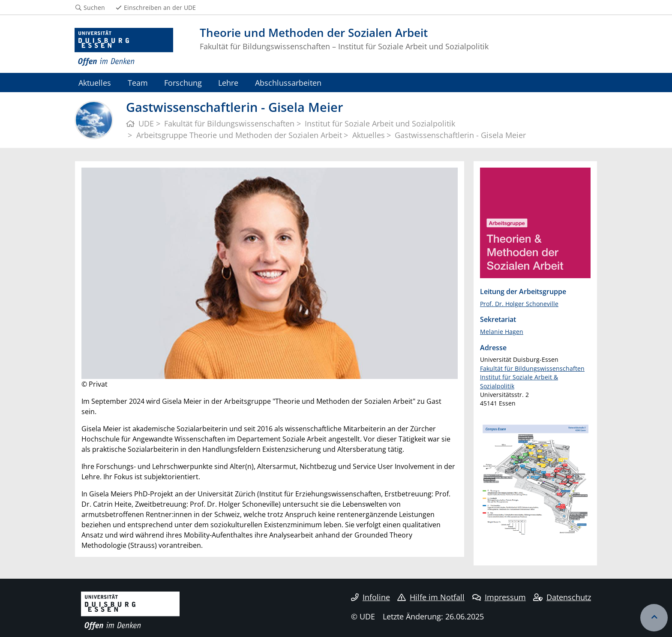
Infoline (370, 597)
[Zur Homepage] (124, 47)
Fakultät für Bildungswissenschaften (532, 368)
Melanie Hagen (502, 332)
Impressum (499, 597)
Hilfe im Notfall (431, 597)
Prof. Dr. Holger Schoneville (519, 304)
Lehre (228, 83)
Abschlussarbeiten (288, 83)
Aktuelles (95, 83)
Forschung (183, 83)
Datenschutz (562, 597)
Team (138, 83)
